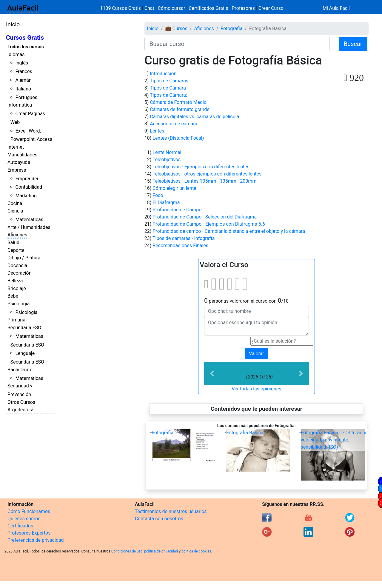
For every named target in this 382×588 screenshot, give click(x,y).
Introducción (163, 74)
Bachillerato (20, 370)
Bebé (13, 296)
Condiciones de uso (127, 551)
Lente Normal (167, 152)
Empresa (17, 170)
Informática (20, 105)
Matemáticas (29, 220)
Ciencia (15, 211)
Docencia (17, 265)
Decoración (20, 273)
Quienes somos (24, 519)
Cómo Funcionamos (29, 511)
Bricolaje (17, 288)
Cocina (15, 203)
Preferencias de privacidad (36, 540)
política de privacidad (161, 551)
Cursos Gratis (25, 38)
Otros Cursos (21, 402)
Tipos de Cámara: (168, 95)
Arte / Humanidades (29, 227)
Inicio (13, 24)
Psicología (19, 304)
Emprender (27, 179)
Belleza (15, 281)
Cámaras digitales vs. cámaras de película (194, 117)
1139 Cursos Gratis (121, 8)
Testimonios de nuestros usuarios (171, 511)
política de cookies (196, 551)
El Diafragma (166, 203)
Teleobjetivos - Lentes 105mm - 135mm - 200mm (204, 181)
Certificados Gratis (208, 8)
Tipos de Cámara (168, 88)
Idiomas (16, 54)
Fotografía (231, 29)
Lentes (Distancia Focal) (178, 138)
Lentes (157, 131)
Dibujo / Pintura (24, 258)
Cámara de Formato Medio (178, 102)
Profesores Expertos (29, 533)
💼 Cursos (176, 29)
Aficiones (17, 235)
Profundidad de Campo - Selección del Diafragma (205, 217)
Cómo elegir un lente (174, 188)
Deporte (16, 250)
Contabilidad (29, 187)
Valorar (257, 354)
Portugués (26, 97)
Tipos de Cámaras (169, 81)
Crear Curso (271, 8)
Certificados (20, 526)
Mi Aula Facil (336, 8)
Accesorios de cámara (174, 124)
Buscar (353, 44)
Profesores (243, 8)
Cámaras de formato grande (180, 109)
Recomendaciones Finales (180, 245)
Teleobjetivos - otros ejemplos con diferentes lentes (207, 174)
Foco (158, 195)
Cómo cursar (172, 8)
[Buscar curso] (237, 44)
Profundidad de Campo (177, 210)
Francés (24, 71)
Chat (149, 8)
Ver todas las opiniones (256, 389)
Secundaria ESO (24, 328)
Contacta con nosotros (159, 519)
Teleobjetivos (167, 160)
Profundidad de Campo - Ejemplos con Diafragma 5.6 (209, 224)
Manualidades (22, 155)
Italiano (23, 89)
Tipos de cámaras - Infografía (184, 238)
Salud (13, 243)
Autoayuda (19, 162)
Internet (16, 147)
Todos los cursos (26, 47)
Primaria (16, 320)
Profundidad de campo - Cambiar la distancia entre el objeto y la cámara (229, 231)
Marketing (26, 196)
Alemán (23, 80)
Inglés (22, 63)
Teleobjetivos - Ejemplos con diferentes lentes (201, 167)
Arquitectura (20, 410)
